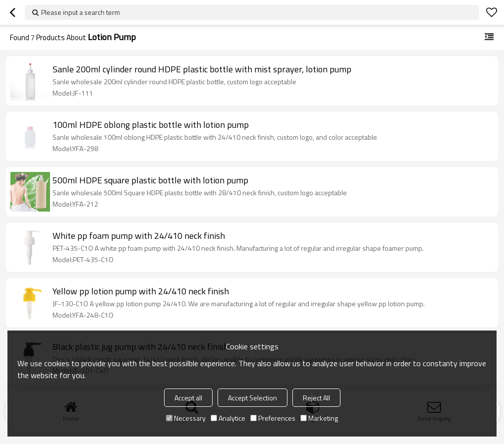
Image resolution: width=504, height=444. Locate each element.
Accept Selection (252, 398)
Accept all (188, 398)
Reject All (316, 398)
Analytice (228, 418)
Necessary (186, 418)
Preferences (273, 418)
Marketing (319, 418)
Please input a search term (81, 12)
